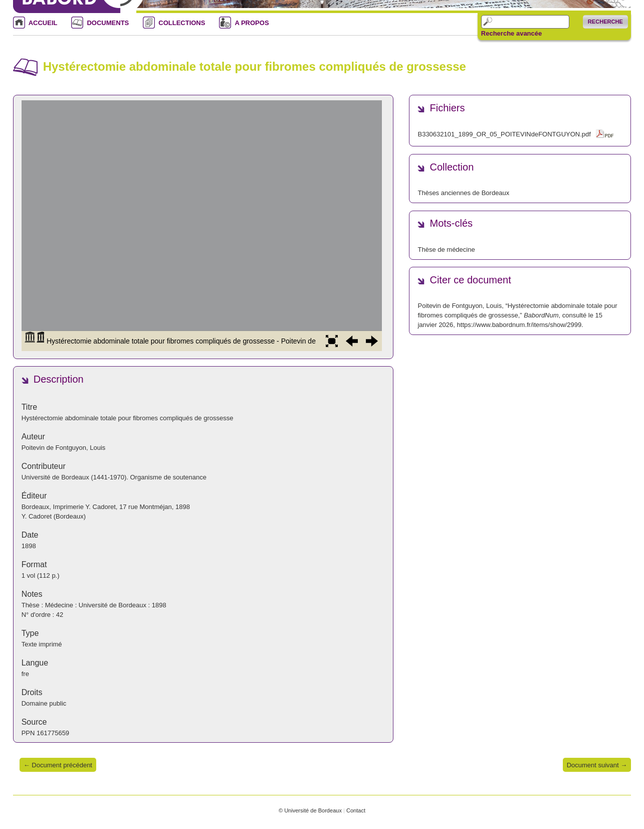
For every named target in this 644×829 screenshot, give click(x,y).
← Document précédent (58, 765)
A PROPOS (252, 23)
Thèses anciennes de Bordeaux (463, 193)
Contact (356, 810)
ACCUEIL (43, 23)
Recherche (605, 22)
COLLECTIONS (182, 23)
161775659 (53, 733)
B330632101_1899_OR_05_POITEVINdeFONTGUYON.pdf (504, 134)
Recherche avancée (511, 34)
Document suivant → (597, 765)
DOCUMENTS (108, 23)
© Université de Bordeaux (310, 810)
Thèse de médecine (446, 250)
